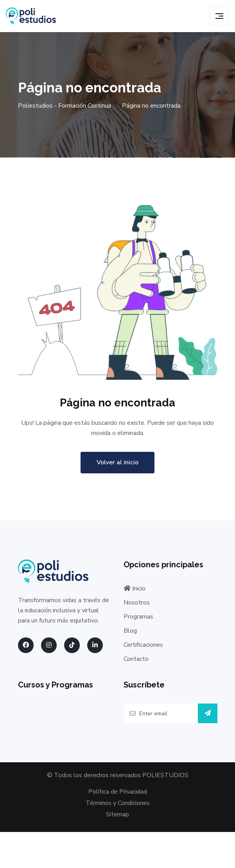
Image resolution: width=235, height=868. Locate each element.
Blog (130, 631)
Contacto (136, 659)
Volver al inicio (117, 462)
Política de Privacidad (118, 792)
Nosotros (137, 603)
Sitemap (117, 815)
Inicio (135, 588)
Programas (138, 617)
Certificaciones (143, 645)
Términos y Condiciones (118, 803)
